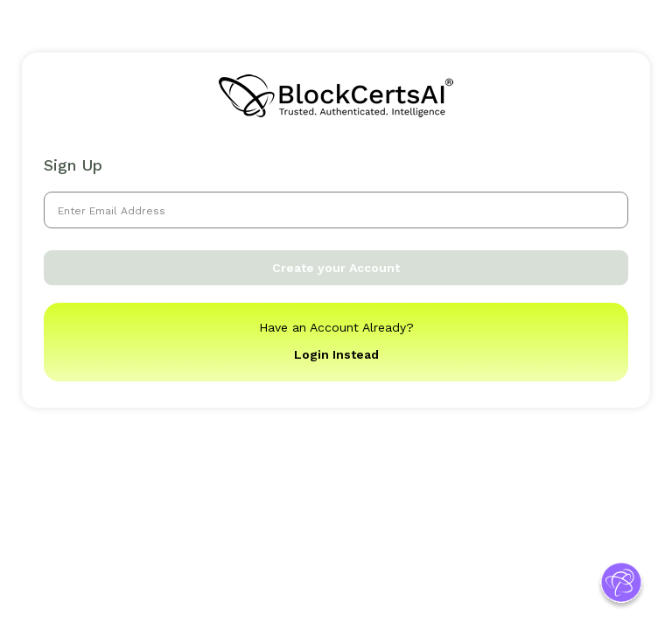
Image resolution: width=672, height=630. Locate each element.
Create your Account (336, 268)
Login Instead (336, 354)
